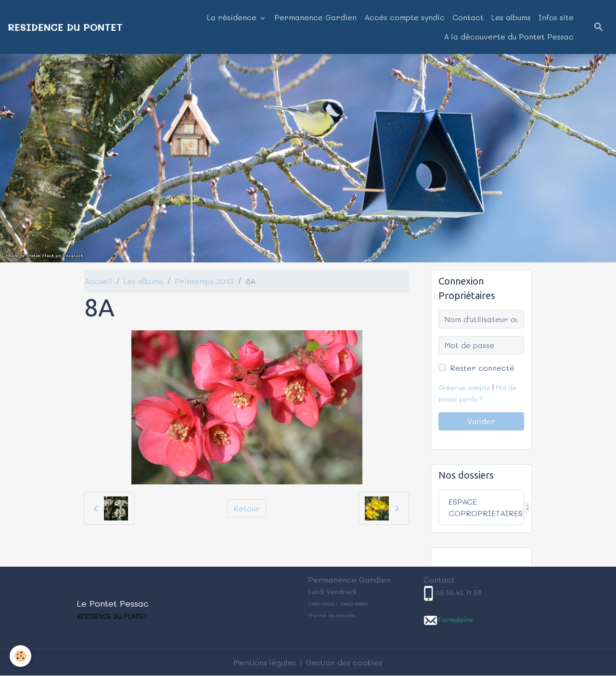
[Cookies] (20, 656)
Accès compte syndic (404, 17)
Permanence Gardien (315, 17)
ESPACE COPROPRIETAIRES (486, 507)
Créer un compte (464, 388)
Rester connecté (482, 368)
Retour (247, 508)
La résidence (233, 17)
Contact (468, 17)
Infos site (556, 17)
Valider (481, 421)
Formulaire (456, 619)
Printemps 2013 (204, 281)
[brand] (65, 27)
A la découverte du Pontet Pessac (509, 36)
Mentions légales (265, 662)
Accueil (98, 281)
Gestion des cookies (344, 662)
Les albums (511, 17)
